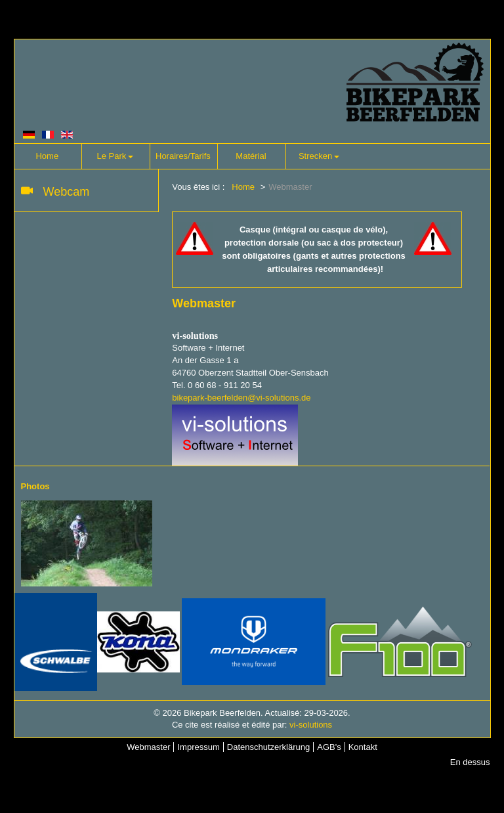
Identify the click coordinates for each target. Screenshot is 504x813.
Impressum (198, 747)
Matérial (251, 156)
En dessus (470, 762)
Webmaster (148, 747)
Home (47, 156)
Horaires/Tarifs (183, 156)
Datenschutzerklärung (268, 747)
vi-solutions (311, 725)
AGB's (329, 747)
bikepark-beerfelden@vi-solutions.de (241, 398)
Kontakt (363, 747)
